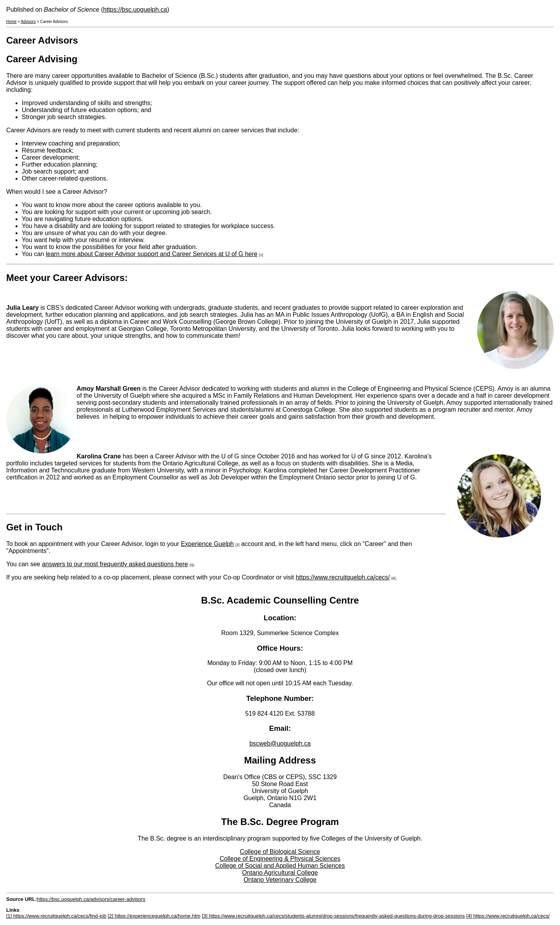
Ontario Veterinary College (280, 880)
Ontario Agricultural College (280, 873)
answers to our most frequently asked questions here (115, 564)
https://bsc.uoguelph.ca (135, 10)
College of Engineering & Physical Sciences (280, 859)
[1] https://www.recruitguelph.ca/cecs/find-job (56, 916)
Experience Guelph (207, 544)
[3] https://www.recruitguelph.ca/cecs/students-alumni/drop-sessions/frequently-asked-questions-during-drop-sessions (333, 916)
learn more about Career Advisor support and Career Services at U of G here (152, 254)
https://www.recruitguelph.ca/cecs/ (343, 577)
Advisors (28, 22)
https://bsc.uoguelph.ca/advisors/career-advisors (91, 899)
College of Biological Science (280, 852)
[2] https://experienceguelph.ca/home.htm (154, 916)
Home (11, 22)
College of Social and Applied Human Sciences (280, 866)
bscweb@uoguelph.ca (280, 743)
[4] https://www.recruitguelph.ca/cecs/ (508, 916)
